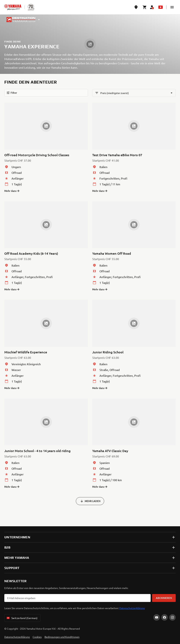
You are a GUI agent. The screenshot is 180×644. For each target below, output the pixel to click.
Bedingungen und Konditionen (62, 637)
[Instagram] (172, 617)
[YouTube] (157, 617)
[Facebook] (165, 617)
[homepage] (13, 7)
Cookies (37, 637)
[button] (172, 7)
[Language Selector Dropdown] (161, 7)
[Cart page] (145, 7)
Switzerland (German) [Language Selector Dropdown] (22, 618)
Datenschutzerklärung (132, 608)
